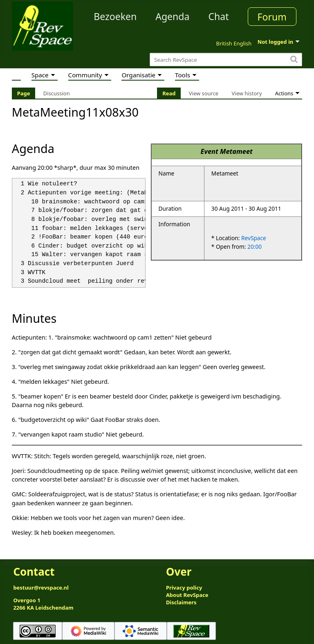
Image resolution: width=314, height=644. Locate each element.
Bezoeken (115, 16)
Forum (272, 17)
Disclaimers (181, 602)
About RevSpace (187, 595)
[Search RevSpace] (226, 60)
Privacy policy (184, 588)
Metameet (236, 151)
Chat (218, 16)
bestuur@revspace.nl (41, 588)
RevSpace (254, 238)
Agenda (172, 16)
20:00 (255, 247)
